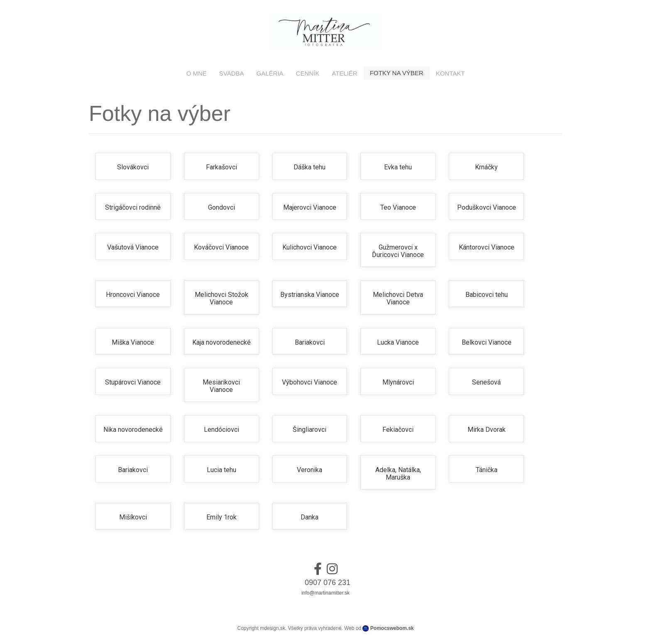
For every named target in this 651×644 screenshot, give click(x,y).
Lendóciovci (221, 430)
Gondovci (221, 207)
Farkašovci (221, 167)
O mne (197, 73)
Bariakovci (310, 342)
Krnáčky (486, 167)
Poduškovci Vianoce (487, 207)
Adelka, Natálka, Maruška (398, 474)
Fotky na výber (397, 73)
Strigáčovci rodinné (133, 207)
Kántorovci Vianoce (487, 247)
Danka (310, 517)
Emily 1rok (221, 517)
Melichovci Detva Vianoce (398, 298)
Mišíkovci (133, 517)
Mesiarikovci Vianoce (221, 386)
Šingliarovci (310, 430)
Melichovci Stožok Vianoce (221, 298)
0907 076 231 (328, 583)
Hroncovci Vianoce (133, 295)
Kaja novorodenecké (221, 342)
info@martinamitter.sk (325, 593)
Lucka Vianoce (398, 342)
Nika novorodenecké (133, 430)
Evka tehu (398, 167)
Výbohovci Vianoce (310, 382)
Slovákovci (133, 167)
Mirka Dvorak (487, 430)
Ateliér (344, 73)
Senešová (486, 382)
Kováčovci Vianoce (221, 247)
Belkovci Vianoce (487, 342)
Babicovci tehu (487, 295)
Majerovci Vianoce (310, 207)
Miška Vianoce (133, 342)
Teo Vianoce (398, 207)
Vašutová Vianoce (133, 247)
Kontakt (450, 73)
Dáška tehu (310, 167)
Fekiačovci (398, 430)
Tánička (487, 470)
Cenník (308, 73)
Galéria (270, 73)
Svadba (232, 73)
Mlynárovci (398, 382)
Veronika (310, 470)
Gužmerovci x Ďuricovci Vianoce (398, 251)
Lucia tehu (221, 470)
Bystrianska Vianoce (310, 295)
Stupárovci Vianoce (133, 382)
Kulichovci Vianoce (310, 247)
